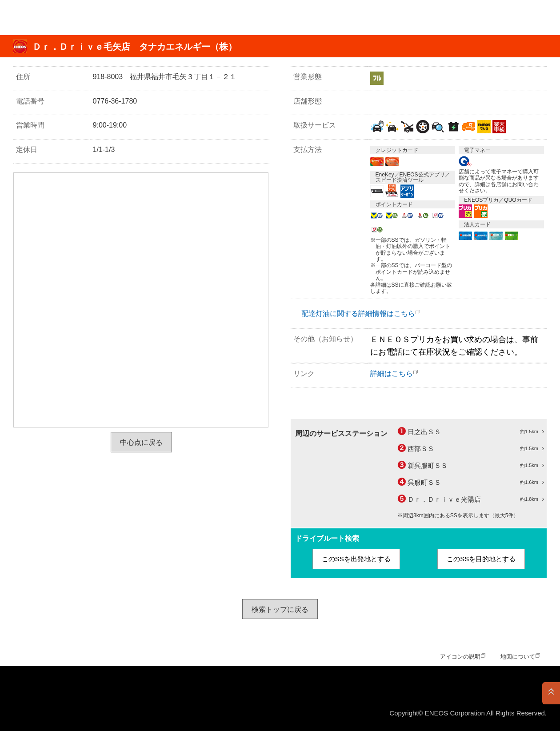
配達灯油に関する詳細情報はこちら (358, 314)
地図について (518, 657)
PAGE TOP (551, 693)
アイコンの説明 (460, 657)
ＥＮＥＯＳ (50, 18)
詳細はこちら (392, 373)
